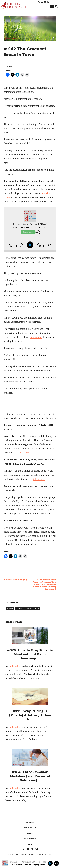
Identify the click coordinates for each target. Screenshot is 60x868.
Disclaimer (30, 828)
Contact (30, 844)
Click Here (23, 453)
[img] (38, 232)
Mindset (10, 608)
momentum (36, 337)
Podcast (19, 608)
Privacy (30, 822)
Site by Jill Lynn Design (44, 855)
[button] (52, 6)
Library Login (30, 839)
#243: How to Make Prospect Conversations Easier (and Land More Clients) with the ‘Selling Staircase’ (44, 584)
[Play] (31, 245)
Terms (30, 833)
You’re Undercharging (15, 580)
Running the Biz (32, 608)
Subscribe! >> (28, 232)
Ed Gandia (10, 66)
